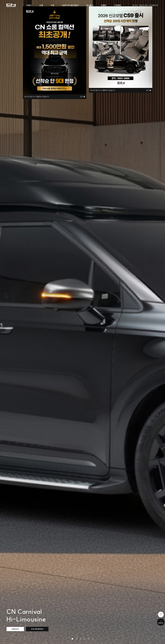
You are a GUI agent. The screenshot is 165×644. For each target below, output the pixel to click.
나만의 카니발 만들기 (70, 5)
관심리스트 (143, 5)
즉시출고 (90, 5)
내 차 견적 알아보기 (37, 629)
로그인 (135, 5)
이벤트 (104, 5)
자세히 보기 (15, 629)
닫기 (83, 97)
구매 (52, 5)
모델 (41, 5)
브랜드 (29, 5)
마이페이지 (154, 5)
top (161, 615)
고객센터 (118, 5)
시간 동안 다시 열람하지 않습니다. (37, 97)
